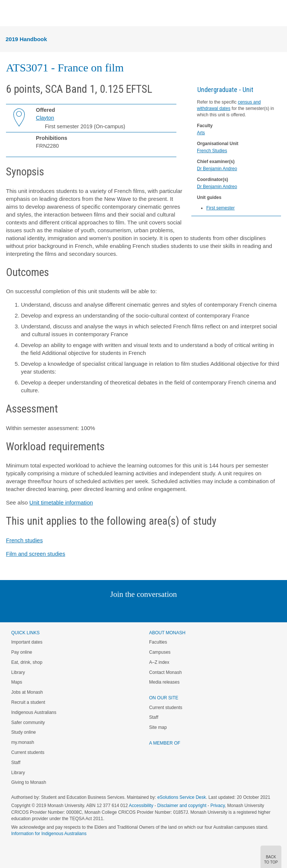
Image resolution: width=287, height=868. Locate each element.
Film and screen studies (36, 554)
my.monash (23, 742)
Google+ (149, 609)
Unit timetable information (61, 502)
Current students (28, 752)
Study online (24, 732)
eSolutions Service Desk (182, 797)
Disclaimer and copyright (182, 806)
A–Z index (159, 662)
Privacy (217, 806)
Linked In (106, 609)
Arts (201, 133)
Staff (16, 763)
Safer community (28, 723)
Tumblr (164, 609)
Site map (158, 727)
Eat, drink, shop (27, 662)
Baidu (195, 609)
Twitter (122, 609)
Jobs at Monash (27, 692)
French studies (24, 540)
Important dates (27, 642)
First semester (220, 208)
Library (18, 672)
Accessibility (141, 806)
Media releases (164, 682)
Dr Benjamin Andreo (217, 169)
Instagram (91, 609)
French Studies (212, 151)
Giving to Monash (29, 782)
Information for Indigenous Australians (49, 834)
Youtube (179, 609)
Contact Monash (165, 672)
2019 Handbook (26, 39)
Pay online (22, 652)
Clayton (45, 118)
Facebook (136, 609)
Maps (17, 682)
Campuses (160, 652)
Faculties (158, 642)
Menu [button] (10, 13)
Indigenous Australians (34, 712)
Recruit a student (28, 702)
